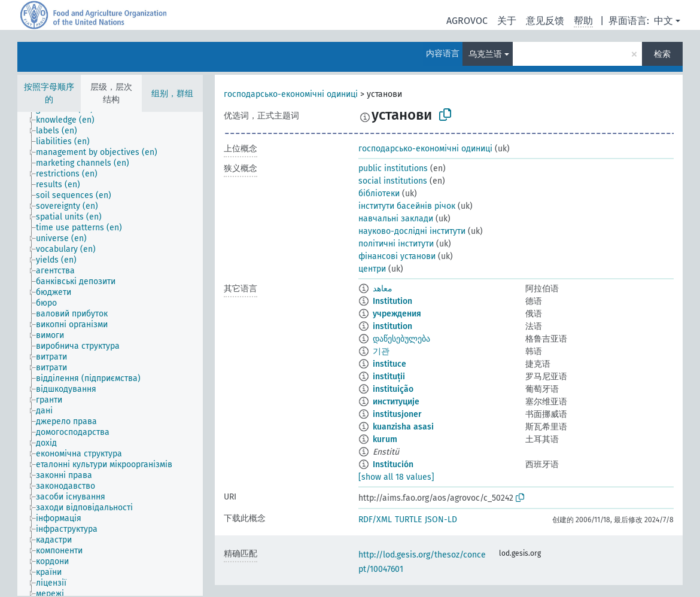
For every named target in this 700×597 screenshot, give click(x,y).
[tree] (110, 354)
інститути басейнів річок (407, 206)
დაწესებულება (401, 339)
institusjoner (397, 414)
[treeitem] (70, 120)
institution (392, 326)
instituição (393, 389)
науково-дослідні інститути (412, 231)
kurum (385, 439)
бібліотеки (379, 194)
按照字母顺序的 (49, 93)
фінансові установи (397, 256)
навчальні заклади (396, 219)
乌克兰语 (485, 54)
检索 (662, 54)
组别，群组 (172, 94)
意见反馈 (545, 21)
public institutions (393, 168)
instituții (389, 377)
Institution (392, 301)
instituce (389, 364)
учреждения (397, 314)
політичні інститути (396, 244)
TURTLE (408, 520)
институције (396, 402)
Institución (393, 464)
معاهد (383, 289)
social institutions (393, 181)
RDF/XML (375, 520)
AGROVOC (467, 21)
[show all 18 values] (396, 477)
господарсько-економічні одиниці (291, 94)
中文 (664, 21)
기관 (381, 351)
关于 (507, 21)
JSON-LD (441, 520)
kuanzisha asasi (403, 427)
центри (372, 269)
